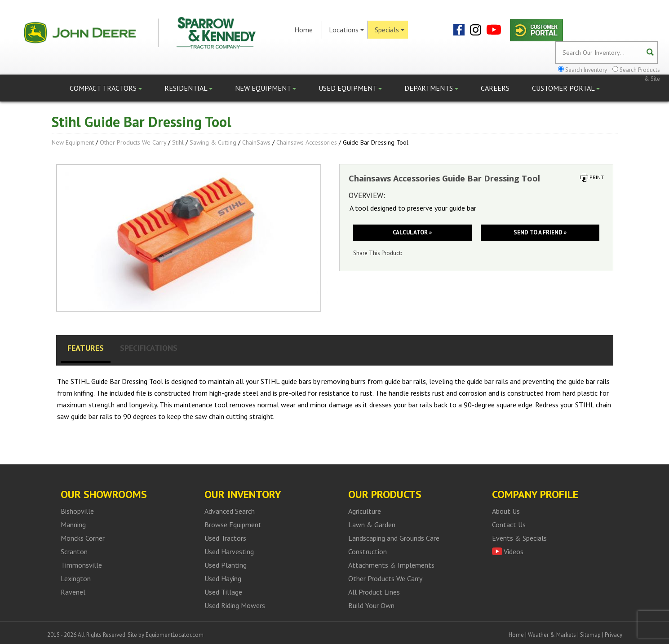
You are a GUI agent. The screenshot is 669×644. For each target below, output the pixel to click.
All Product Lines (374, 592)
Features (86, 348)
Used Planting (226, 565)
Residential (188, 88)
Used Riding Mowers (235, 605)
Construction (368, 551)
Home (303, 30)
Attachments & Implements (391, 565)
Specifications (149, 348)
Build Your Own (371, 605)
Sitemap (590, 635)
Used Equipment (350, 88)
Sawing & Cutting (213, 142)
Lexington (76, 578)
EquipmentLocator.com (175, 635)
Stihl (178, 142)
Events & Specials (519, 538)
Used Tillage (223, 592)
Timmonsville (81, 565)
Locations (346, 30)
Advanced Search (230, 511)
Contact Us (509, 525)
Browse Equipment (233, 525)
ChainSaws (256, 142)
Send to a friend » (540, 232)
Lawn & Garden (372, 525)
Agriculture (365, 511)
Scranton (74, 551)
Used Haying (223, 578)
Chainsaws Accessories (307, 142)
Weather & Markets (552, 635)
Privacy (614, 635)
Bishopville (77, 511)
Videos (514, 551)
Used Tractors (225, 538)
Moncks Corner (83, 538)
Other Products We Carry (133, 142)
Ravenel (73, 592)
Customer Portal (566, 88)
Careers (495, 88)
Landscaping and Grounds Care (394, 538)
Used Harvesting (229, 551)
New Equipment (266, 88)
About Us (506, 511)
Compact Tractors (106, 88)
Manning (73, 525)
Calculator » (412, 232)
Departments (431, 88)
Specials (390, 30)
